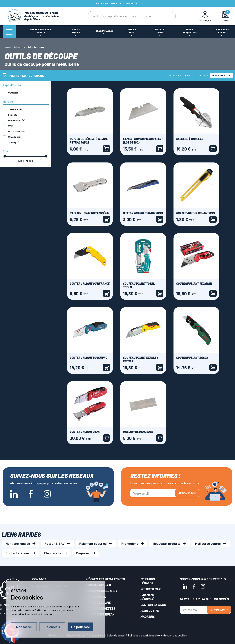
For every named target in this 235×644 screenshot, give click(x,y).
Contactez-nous (18, 553)
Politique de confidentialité (144, 635)
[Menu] (9, 32)
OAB (12, 126)
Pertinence (221, 75)
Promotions (130, 543)
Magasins (83, 553)
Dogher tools (17, 120)
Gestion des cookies (175, 635)
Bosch (13, 115)
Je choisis (52, 627)
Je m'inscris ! (187, 493)
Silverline (15, 137)
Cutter (13, 93)
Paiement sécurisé (93, 543)
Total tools (15, 109)
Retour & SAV (55, 543)
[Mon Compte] (205, 16)
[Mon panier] (226, 16)
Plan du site (53, 553)
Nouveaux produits (167, 543)
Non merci (24, 627)
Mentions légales (18, 543)
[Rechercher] (124, 16)
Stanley (14, 142)
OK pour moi (80, 627)
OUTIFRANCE (17, 131)
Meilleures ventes (208, 543)
